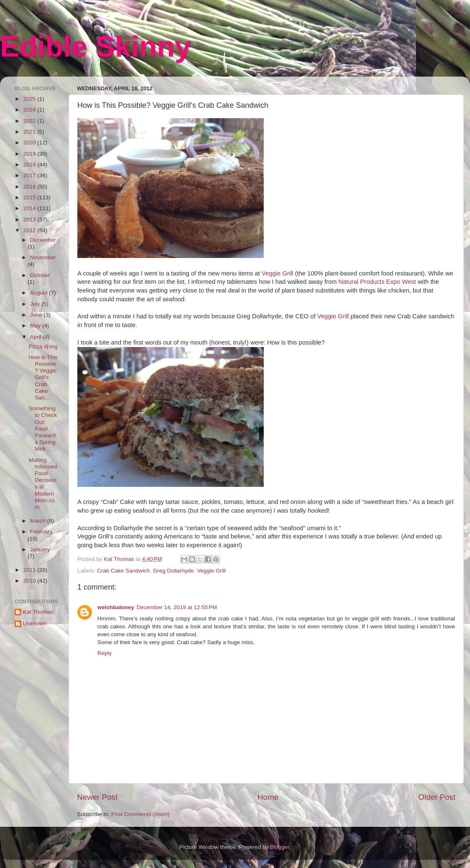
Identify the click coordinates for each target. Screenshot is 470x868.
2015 (30, 197)
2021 (30, 132)
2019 (30, 154)
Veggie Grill (277, 273)
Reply (105, 653)
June (37, 315)
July (36, 304)
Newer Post (97, 797)
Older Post (437, 797)
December (43, 240)
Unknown (35, 624)
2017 (30, 175)
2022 (30, 121)
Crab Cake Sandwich (123, 571)
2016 (30, 187)
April (36, 337)
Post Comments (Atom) (141, 814)
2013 (30, 219)
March (38, 521)
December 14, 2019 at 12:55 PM (177, 607)
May (36, 326)
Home (268, 797)
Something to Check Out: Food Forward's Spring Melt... (43, 429)
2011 (30, 570)
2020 (30, 143)
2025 (30, 99)
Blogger (280, 847)
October (40, 275)
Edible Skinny (95, 47)
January (40, 549)
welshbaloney (116, 607)
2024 (30, 110)
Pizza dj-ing (43, 346)
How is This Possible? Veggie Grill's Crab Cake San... (43, 377)
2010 (30, 581)
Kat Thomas (38, 612)
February (41, 532)
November (43, 257)
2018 (30, 165)
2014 (30, 208)
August (40, 293)
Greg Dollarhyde (173, 571)
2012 (30, 230)
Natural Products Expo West (377, 282)
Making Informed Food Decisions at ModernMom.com (43, 484)
